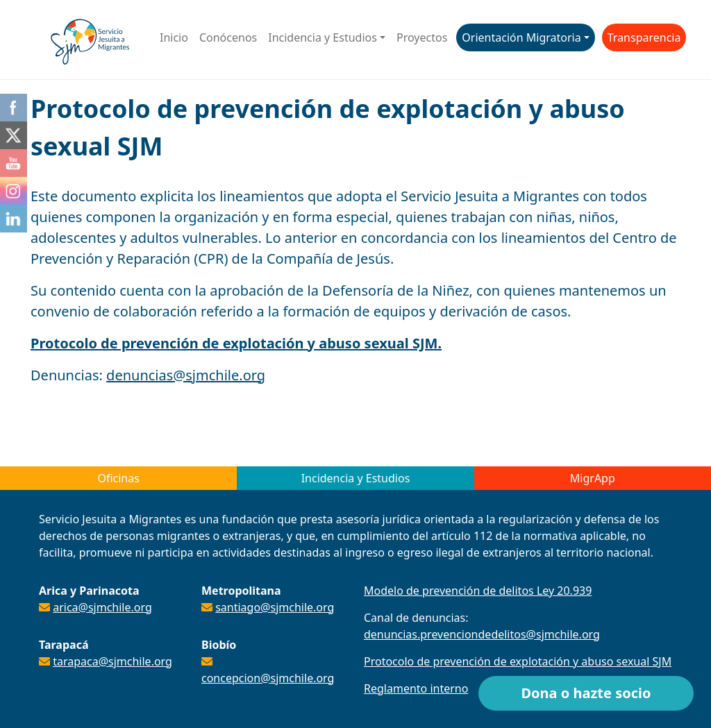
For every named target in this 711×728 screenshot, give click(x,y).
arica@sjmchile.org (102, 607)
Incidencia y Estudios (323, 37)
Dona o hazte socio (586, 693)
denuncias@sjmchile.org (186, 375)
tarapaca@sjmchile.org (112, 661)
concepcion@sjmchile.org (268, 678)
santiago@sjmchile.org (275, 607)
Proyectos (422, 37)
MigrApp (593, 478)
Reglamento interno (416, 688)
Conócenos (228, 37)
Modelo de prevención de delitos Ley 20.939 (478, 591)
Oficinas (118, 478)
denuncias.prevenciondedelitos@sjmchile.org (482, 634)
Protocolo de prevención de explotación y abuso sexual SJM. (236, 343)
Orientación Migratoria (521, 37)
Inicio (174, 37)
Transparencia (644, 37)
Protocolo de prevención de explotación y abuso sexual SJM (518, 661)
